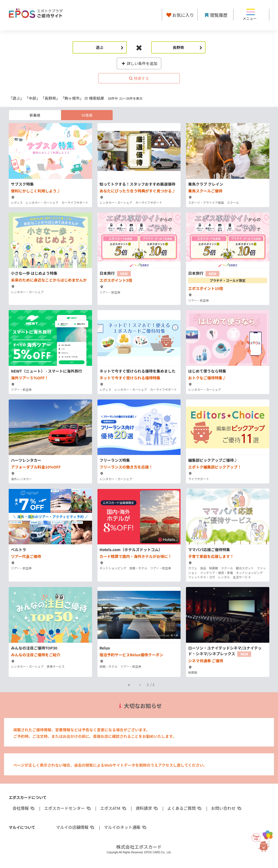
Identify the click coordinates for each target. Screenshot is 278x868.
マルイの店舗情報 (75, 827)
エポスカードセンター (68, 808)
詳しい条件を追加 (139, 63)
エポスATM (114, 808)
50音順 (87, 115)
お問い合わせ (227, 808)
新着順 (35, 115)
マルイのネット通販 (125, 827)
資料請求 (147, 808)
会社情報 (24, 808)
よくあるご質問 (185, 808)
